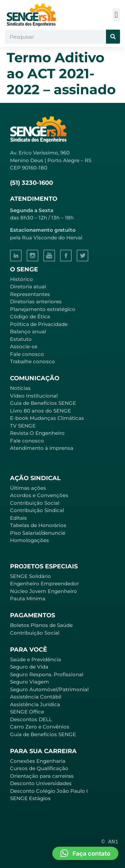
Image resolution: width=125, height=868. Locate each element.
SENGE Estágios (30, 798)
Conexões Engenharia (38, 761)
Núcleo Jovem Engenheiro (43, 591)
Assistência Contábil (36, 697)
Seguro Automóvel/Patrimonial (49, 689)
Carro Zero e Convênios (40, 727)
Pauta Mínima (28, 598)
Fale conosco (27, 354)
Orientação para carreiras (42, 776)
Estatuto (21, 339)
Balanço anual (28, 331)
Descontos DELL (31, 719)
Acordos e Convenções (39, 495)
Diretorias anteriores (36, 301)
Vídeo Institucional (34, 396)
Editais (18, 518)
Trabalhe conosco (32, 361)
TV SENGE (23, 426)
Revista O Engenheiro (37, 433)
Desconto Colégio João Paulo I (49, 791)
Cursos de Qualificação (39, 768)
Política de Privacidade (39, 324)
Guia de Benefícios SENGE (43, 734)
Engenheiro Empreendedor (44, 583)
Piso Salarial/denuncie (38, 533)
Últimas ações (28, 488)
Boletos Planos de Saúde (41, 625)
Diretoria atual (28, 287)
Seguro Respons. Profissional (47, 674)
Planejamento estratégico (43, 309)
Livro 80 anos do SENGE (40, 411)
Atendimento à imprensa (42, 448)
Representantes (30, 294)
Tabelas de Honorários (38, 525)
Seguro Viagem (29, 682)
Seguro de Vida (29, 667)
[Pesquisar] (113, 37)
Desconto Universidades (41, 783)
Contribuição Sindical (37, 510)
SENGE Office (27, 712)
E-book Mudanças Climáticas (47, 418)
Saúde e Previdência (35, 659)
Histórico (21, 279)
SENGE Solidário (30, 576)
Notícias (20, 388)
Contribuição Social (35, 503)
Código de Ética (30, 316)
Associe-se (24, 346)
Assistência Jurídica (35, 704)
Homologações (29, 540)
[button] (116, 15)
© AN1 (110, 842)
